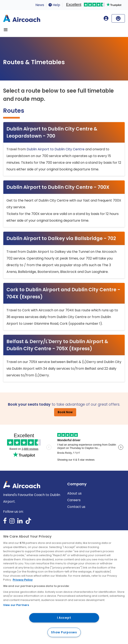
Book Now (65, 412)
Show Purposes (64, 632)
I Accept (64, 618)
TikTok (28, 522)
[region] (64, 587)
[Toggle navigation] (6, 30)
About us (74, 493)
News (40, 5)
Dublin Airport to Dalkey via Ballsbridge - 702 (61, 238)
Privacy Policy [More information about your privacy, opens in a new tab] (23, 580)
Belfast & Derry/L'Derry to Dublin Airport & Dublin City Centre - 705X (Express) (57, 345)
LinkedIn (20, 522)
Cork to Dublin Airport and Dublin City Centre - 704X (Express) (63, 293)
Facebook (5, 522)
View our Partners (16, 605)
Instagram (12, 522)
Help (54, 5)
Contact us (76, 507)
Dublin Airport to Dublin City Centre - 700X (58, 187)
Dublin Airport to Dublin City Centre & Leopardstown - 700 (52, 132)
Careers (74, 500)
